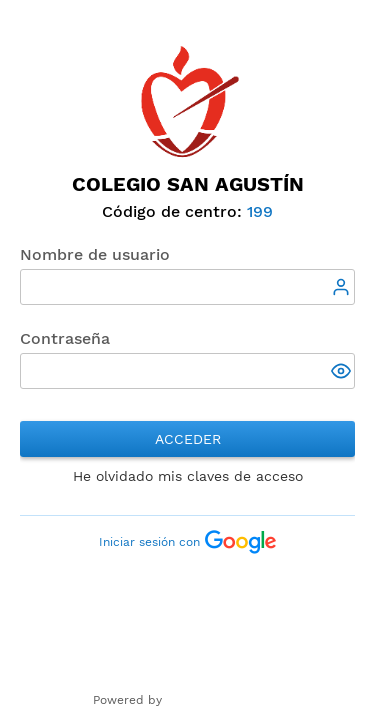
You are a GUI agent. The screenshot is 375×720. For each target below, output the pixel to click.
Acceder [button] (188, 439)
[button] (343, 373)
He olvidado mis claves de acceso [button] (188, 476)
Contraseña (65, 338)
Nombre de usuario (95, 254)
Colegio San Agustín (188, 184)
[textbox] (187, 287)
